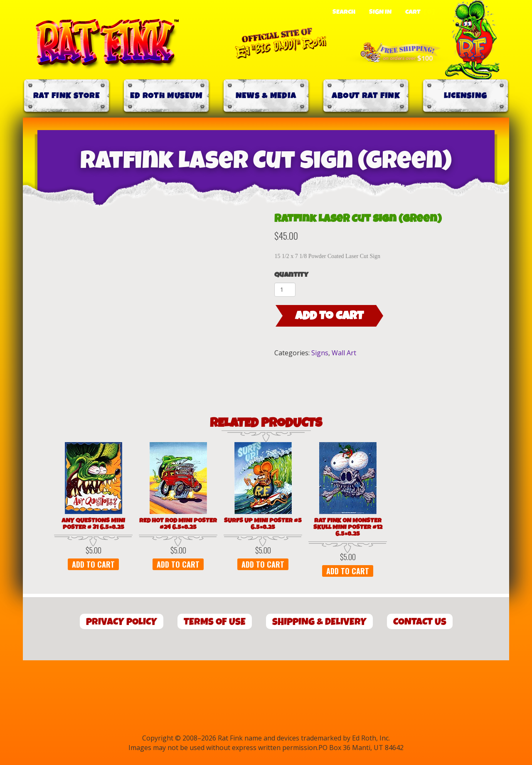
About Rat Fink (366, 96)
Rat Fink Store (66, 96)
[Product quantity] (285, 290)
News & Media (266, 96)
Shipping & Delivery (319, 622)
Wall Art (344, 353)
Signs (320, 353)
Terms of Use (215, 622)
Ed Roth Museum (166, 96)
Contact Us (420, 622)
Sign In (380, 12)
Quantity (291, 275)
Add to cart (329, 316)
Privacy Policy (122, 622)
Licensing (466, 96)
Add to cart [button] (93, 564)
